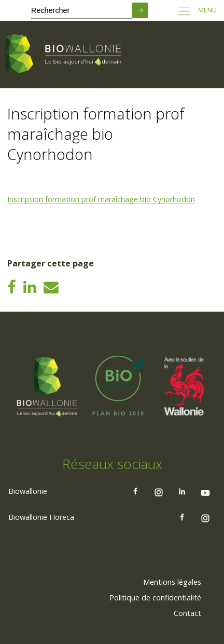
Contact (187, 613)
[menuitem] (172, 582)
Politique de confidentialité (155, 598)
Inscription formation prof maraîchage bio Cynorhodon (101, 199)
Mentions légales (172, 582)
